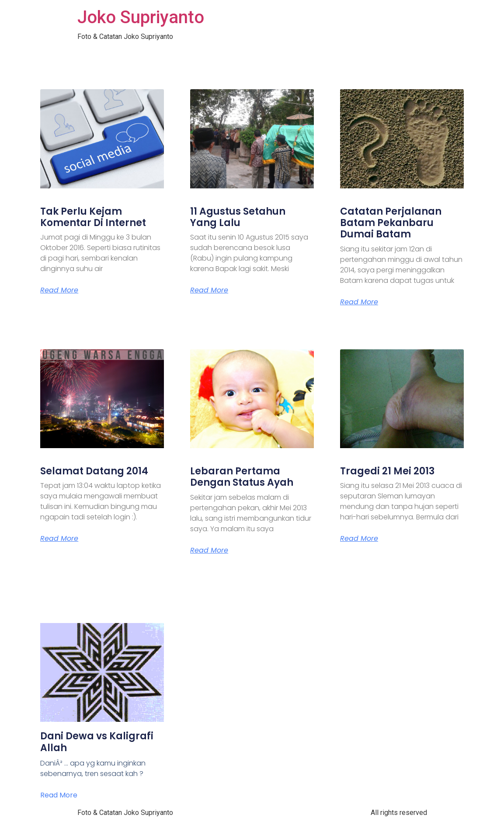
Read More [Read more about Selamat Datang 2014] (59, 539)
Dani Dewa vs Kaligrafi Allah (97, 742)
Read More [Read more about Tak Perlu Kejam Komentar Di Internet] (59, 290)
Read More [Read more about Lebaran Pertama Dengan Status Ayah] (209, 550)
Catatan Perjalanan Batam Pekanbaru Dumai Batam (391, 223)
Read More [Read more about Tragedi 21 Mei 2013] (359, 539)
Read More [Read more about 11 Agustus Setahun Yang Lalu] (209, 290)
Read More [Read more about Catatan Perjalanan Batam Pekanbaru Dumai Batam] (359, 302)
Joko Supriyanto (141, 17)
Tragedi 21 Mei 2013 (387, 471)
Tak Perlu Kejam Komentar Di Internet (93, 217)
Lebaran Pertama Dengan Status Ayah (242, 477)
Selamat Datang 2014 (94, 471)
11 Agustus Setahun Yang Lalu (238, 217)
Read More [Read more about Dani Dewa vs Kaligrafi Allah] (59, 795)
